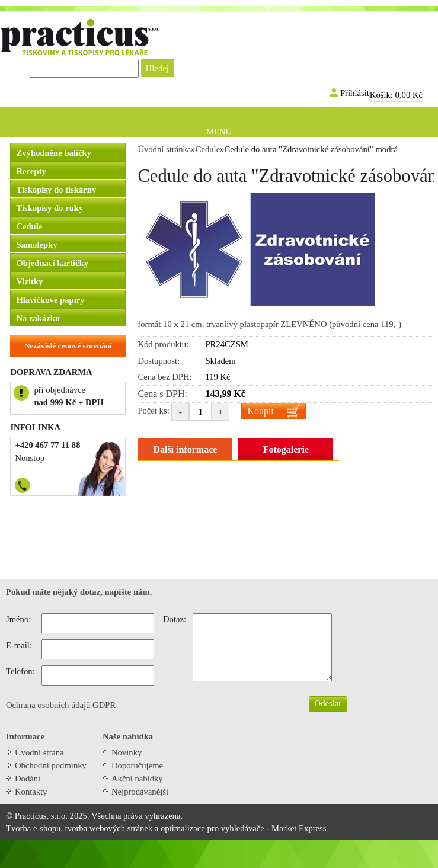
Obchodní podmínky (51, 765)
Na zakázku (38, 318)
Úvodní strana (39, 752)
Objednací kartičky (52, 263)
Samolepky (36, 245)
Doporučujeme (137, 765)
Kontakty (31, 792)
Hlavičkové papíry (50, 300)
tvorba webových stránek (109, 828)
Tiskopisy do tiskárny (56, 190)
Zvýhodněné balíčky (54, 153)
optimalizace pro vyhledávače (212, 828)
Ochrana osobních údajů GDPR (61, 705)
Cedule (29, 226)
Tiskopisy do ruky (49, 208)
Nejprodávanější (140, 792)
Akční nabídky (137, 779)
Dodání (28, 779)
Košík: (396, 95)
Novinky (127, 752)
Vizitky (29, 281)
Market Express (299, 828)
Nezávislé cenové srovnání (68, 346)
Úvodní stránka (164, 149)
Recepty (31, 171)
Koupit (260, 411)
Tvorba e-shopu (33, 828)
